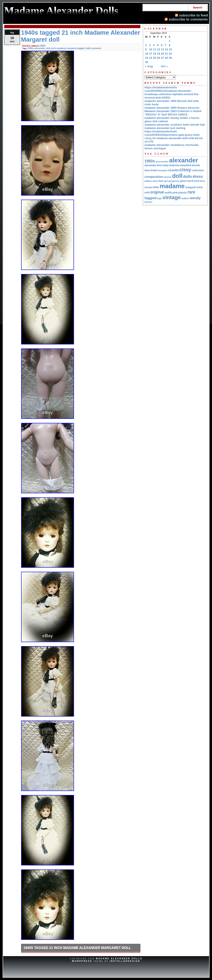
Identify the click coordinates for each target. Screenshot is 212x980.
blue (147, 170)
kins (203, 181)
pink (175, 193)
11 (155, 49)
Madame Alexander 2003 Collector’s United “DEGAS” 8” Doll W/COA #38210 (173, 113)
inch (53, 48)
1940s (43, 46)
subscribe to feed (194, 15)
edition (148, 181)
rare (191, 192)
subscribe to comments (188, 19)
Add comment (93, 48)
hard (190, 181)
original (157, 192)
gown (183, 181)
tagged (81, 48)
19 (159, 54)
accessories (162, 162)
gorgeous (174, 181)
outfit (168, 193)
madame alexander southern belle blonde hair (175, 125)
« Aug (149, 66)
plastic (183, 193)
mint (200, 187)
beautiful (186, 165)
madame (61, 48)
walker (185, 198)
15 (170, 49)
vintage (172, 197)
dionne (168, 177)
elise (155, 181)
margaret (72, 48)
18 (155, 54)
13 (162, 49)
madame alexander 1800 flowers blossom (172, 108)
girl (166, 181)
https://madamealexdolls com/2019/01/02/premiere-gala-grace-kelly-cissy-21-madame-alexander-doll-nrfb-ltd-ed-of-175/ (174, 136)
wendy (195, 198)
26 (159, 58)
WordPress (82, 961)
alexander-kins (153, 165)
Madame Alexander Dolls (119, 958)
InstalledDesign (125, 961)
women (148, 202)
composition (154, 177)
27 (162, 58)
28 (166, 58)
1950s (150, 161)
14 (166, 49)
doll (48, 48)
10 (151, 49)
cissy (185, 170)
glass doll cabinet (156, 121)
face (161, 181)
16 (147, 54)
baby (166, 165)
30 (147, 62)
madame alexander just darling (165, 128)
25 (155, 58)
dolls (187, 177)
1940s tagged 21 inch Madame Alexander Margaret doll (77, 948)
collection (198, 170)
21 (166, 54)
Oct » (164, 66)
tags (160, 198)
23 (147, 58)
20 (162, 54)
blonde (196, 165)
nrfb (147, 193)
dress (198, 176)
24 (151, 58)
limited (149, 187)
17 (151, 54)
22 (170, 54)
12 (159, 49)
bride (154, 170)
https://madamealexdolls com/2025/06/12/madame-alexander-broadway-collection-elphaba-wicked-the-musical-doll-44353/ (172, 93)
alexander (40, 48)
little (156, 187)
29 (170, 58)
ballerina (174, 165)
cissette (173, 170)
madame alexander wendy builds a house (172, 118)
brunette (162, 170)
